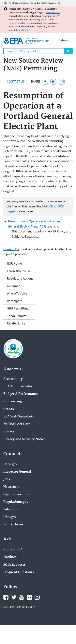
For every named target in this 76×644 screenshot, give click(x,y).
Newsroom (12, 487)
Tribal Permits (17, 316)
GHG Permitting (18, 308)
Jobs (7, 479)
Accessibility (13, 379)
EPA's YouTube (22, 597)
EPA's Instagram (37, 597)
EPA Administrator (18, 387)
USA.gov (10, 517)
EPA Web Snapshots (19, 417)
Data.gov (10, 464)
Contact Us (16, 81)
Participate (15, 301)
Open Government (18, 494)
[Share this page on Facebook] (45, 82)
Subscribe (11, 509)
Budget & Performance (21, 394)
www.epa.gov (53, 12)
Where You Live (17, 293)
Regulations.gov (16, 502)
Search (68, 51)
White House (13, 525)
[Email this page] (62, 82)
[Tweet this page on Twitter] (53, 82)
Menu (65, 40)
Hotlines (10, 557)
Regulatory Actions (20, 278)
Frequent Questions (19, 572)
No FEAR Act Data (17, 424)
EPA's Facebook (6, 597)
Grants (9, 409)
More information (18, 30)
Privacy (9, 432)
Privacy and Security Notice (24, 439)
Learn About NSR (19, 271)
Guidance (13, 286)
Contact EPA (13, 550)
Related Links (16, 323)
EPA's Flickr (29, 597)
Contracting (13, 401)
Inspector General (17, 472)
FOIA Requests (15, 565)
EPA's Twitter (14, 597)
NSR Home (14, 263)
